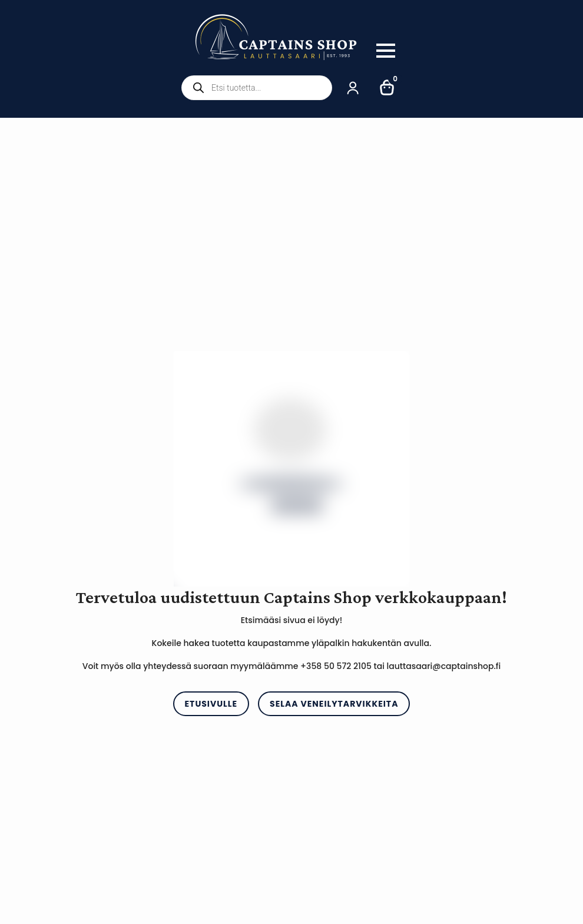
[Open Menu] (386, 51)
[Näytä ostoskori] (387, 88)
